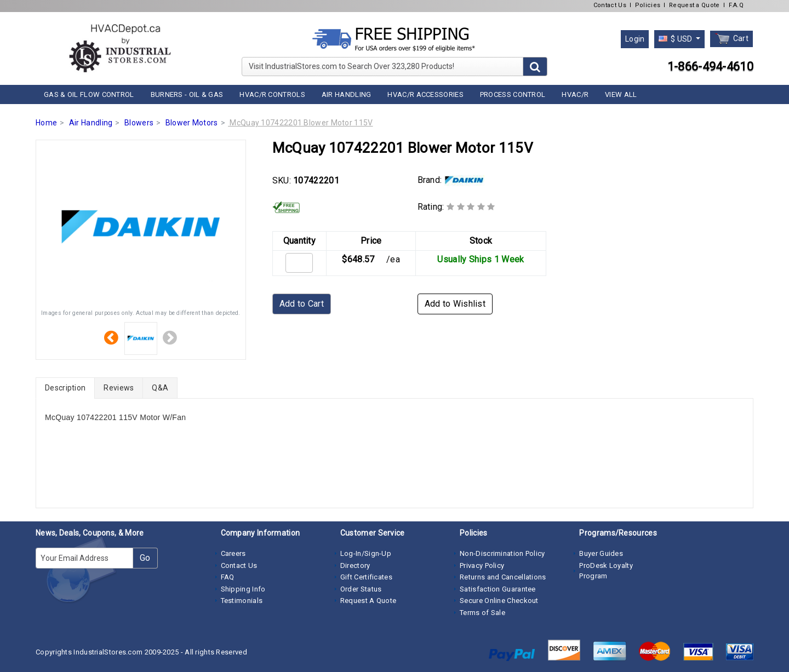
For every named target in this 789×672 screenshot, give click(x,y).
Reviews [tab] (119, 388)
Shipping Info (243, 589)
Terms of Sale (482, 613)
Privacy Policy (482, 565)
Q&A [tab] (160, 388)
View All (621, 94)
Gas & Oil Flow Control (89, 94)
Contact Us (610, 5)
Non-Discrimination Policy (502, 553)
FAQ (228, 577)
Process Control (513, 94)
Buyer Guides (601, 553)
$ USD (676, 39)
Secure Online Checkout (499, 601)
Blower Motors (192, 123)
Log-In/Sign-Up (366, 553)
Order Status (361, 589)
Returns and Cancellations (503, 577)
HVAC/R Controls (272, 94)
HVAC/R (575, 94)
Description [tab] (65, 388)
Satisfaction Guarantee (498, 589)
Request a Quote (694, 5)
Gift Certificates (366, 577)
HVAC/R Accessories (425, 94)
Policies (648, 5)
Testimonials (242, 601)
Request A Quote (368, 601)
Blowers (139, 123)
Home (46, 123)
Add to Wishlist (455, 304)
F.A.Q (736, 5)
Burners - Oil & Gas (187, 94)
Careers (233, 553)
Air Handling (347, 94)
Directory (355, 565)
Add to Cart (302, 304)
